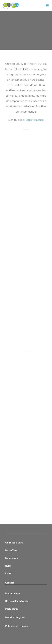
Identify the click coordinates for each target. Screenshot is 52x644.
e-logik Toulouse (33, 120)
